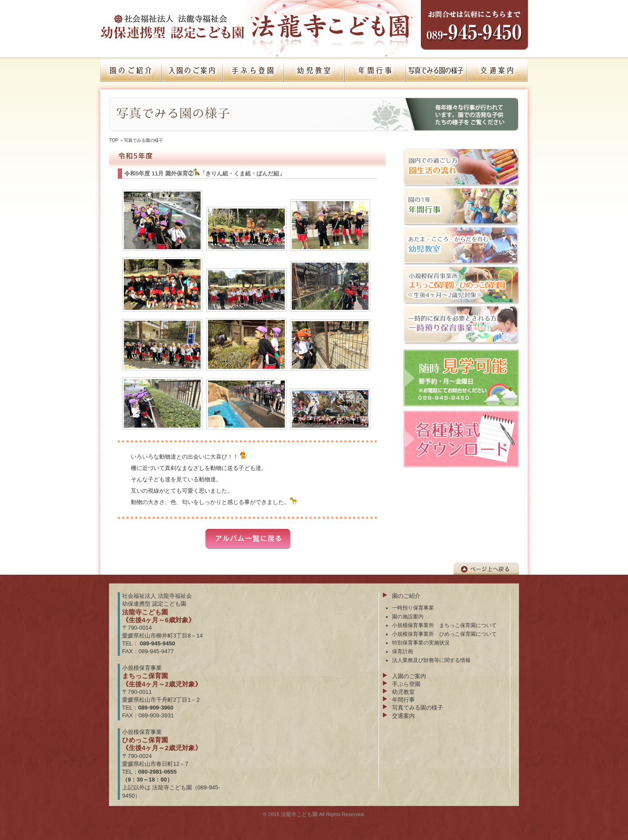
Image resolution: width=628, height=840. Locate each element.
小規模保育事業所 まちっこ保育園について (444, 625)
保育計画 (403, 651)
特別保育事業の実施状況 (421, 643)
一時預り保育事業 (413, 608)
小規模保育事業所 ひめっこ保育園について (444, 634)
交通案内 (403, 716)
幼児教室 (403, 692)
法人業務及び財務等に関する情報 (431, 660)
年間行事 (403, 700)
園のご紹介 (406, 596)
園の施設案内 (408, 616)
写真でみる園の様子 (143, 140)
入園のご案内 (409, 676)
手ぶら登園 (406, 684)
